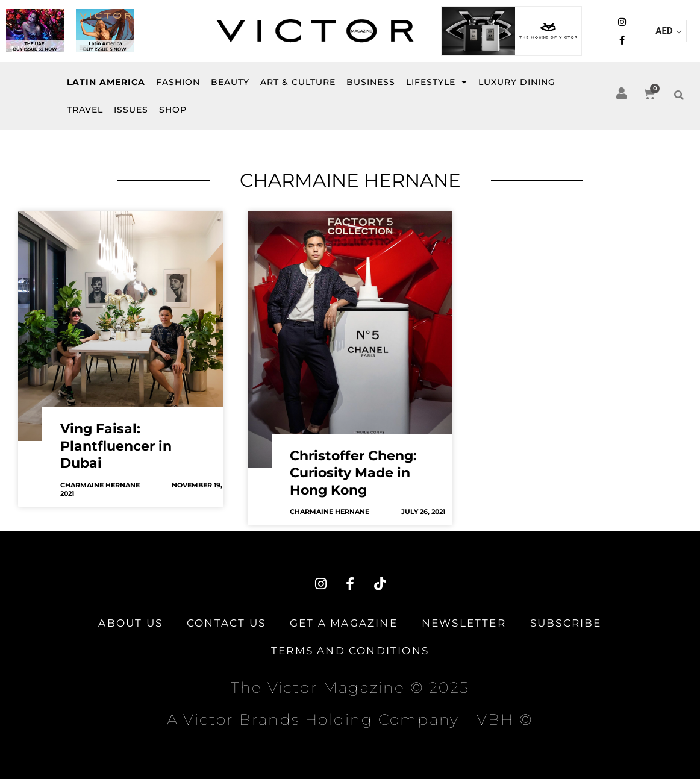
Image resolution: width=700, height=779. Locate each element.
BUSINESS (371, 82)
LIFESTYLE (437, 82)
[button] (679, 95)
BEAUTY (230, 82)
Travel (85, 110)
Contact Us (226, 623)
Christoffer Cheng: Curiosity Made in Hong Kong (353, 473)
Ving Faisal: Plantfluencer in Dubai (116, 446)
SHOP (173, 110)
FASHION (178, 82)
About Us (130, 623)
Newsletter (464, 623)
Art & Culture (298, 82)
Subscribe (566, 623)
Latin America (106, 82)
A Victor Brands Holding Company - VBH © (350, 719)
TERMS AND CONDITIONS (350, 651)
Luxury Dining (517, 82)
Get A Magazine (344, 623)
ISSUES (131, 110)
